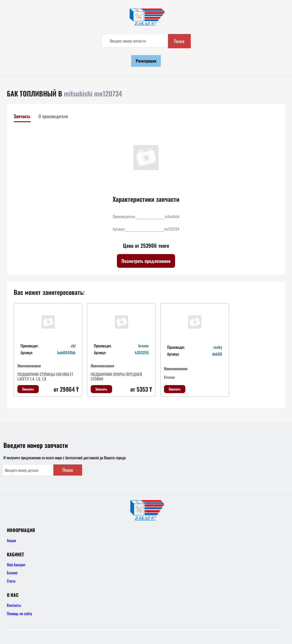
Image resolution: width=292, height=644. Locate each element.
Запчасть (22, 116)
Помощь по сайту (19, 613)
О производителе (53, 116)
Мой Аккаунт (16, 564)
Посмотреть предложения (146, 261)
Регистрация (146, 61)
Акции (11, 540)
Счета (11, 581)
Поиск (179, 41)
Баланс (12, 572)
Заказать (28, 389)
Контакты (14, 605)
